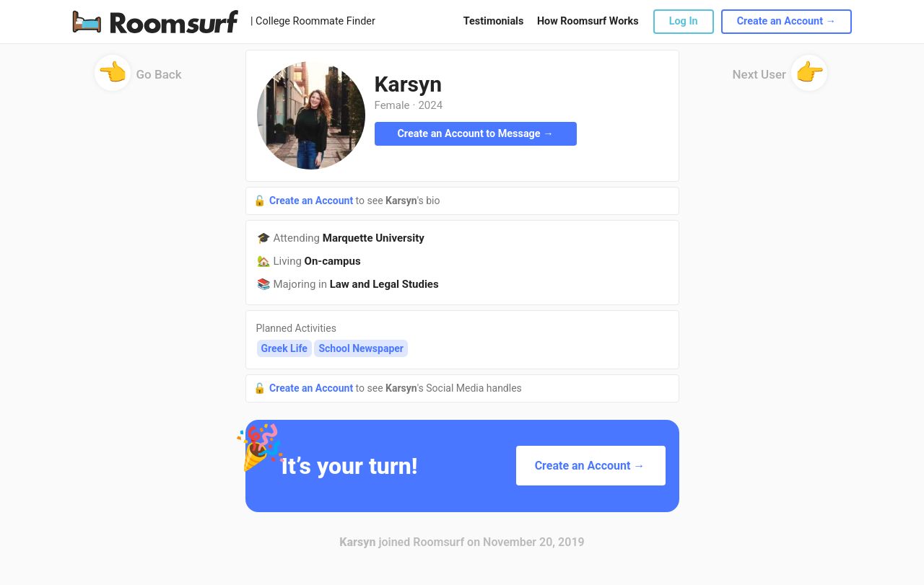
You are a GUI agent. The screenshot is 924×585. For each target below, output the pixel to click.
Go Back (138, 79)
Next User (780, 79)
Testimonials (493, 21)
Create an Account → (786, 21)
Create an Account (313, 201)
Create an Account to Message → (475, 134)
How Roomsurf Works (588, 21)
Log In (684, 21)
